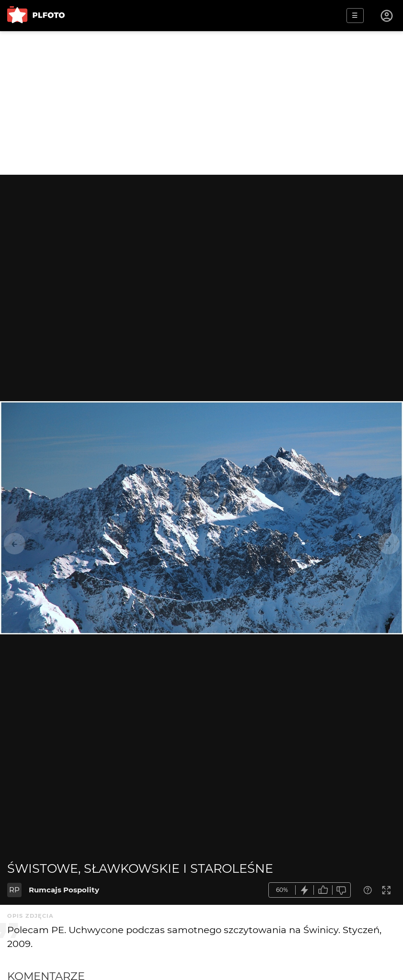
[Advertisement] (201, 103)
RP (14, 890)
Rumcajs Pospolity (64, 890)
